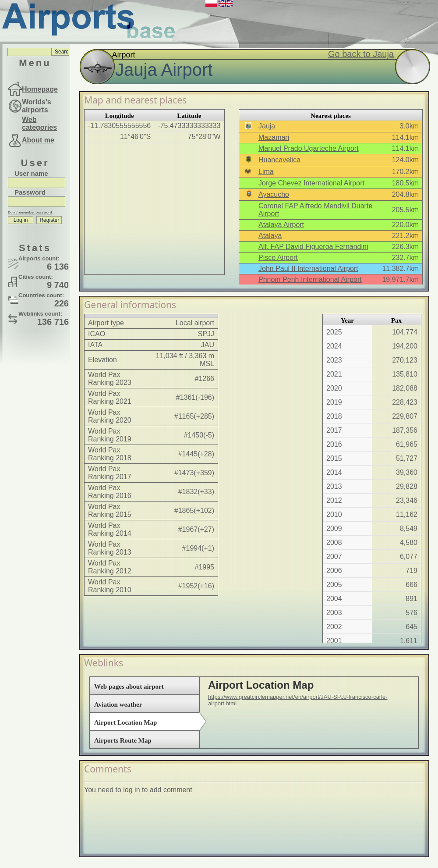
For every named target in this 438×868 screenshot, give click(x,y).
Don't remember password (30, 212)
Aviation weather (118, 704)
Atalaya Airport (281, 225)
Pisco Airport (278, 258)
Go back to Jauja (361, 54)
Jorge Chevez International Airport (311, 183)
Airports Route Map (123, 740)
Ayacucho (274, 194)
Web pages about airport (129, 687)
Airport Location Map (125, 722)
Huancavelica (279, 160)
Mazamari (274, 137)
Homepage (40, 89)
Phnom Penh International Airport (310, 279)
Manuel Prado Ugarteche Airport (309, 148)
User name (31, 173)
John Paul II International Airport (308, 269)
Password (30, 192)
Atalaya (270, 236)
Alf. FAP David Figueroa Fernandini (313, 247)
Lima (266, 172)
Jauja (267, 126)
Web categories (39, 123)
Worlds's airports (37, 106)
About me (38, 140)
